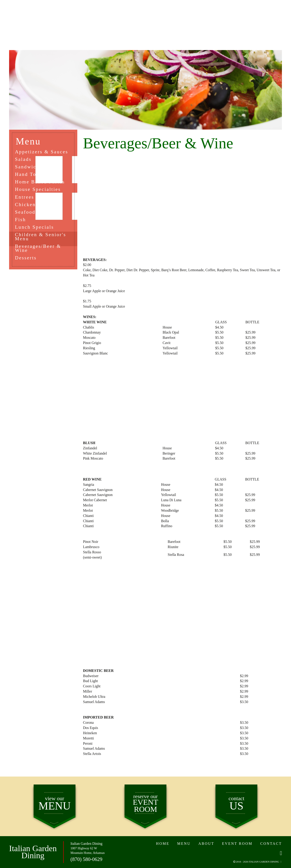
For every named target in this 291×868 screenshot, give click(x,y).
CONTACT (250, 20)
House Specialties (39, 191)
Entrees (26, 199)
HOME (24, 20)
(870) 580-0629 (86, 859)
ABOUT (100, 20)
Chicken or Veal (37, 207)
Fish (21, 223)
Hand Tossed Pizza (40, 176)
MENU (62, 20)
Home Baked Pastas (41, 183)
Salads (24, 160)
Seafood (26, 215)
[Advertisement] (183, 205)
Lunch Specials (36, 231)
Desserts (27, 263)
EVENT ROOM (199, 20)
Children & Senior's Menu (42, 241)
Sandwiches (31, 168)
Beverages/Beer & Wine (40, 253)
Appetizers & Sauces (43, 152)
